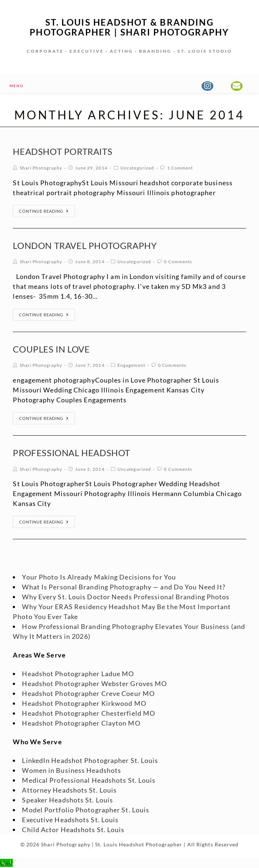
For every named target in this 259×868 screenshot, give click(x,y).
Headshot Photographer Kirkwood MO (84, 703)
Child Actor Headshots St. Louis (73, 830)
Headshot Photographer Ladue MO (78, 674)
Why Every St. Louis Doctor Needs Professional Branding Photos (126, 597)
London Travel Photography (85, 245)
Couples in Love (51, 349)
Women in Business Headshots (72, 770)
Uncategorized (137, 168)
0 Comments (178, 262)
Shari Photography (41, 168)
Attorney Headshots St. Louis (69, 790)
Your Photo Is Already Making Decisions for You (99, 577)
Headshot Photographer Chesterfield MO (89, 713)
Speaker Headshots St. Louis (67, 800)
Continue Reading (44, 211)
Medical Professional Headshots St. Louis (89, 780)
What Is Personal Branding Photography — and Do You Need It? (124, 587)
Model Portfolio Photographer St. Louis (86, 810)
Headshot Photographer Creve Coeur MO (88, 693)
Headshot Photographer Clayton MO (81, 723)
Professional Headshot (72, 453)
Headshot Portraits (63, 151)
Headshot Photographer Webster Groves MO (94, 683)
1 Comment (180, 168)
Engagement (131, 365)
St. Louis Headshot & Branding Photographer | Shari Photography (129, 27)
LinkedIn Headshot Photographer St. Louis (90, 760)
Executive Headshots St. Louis (70, 820)
